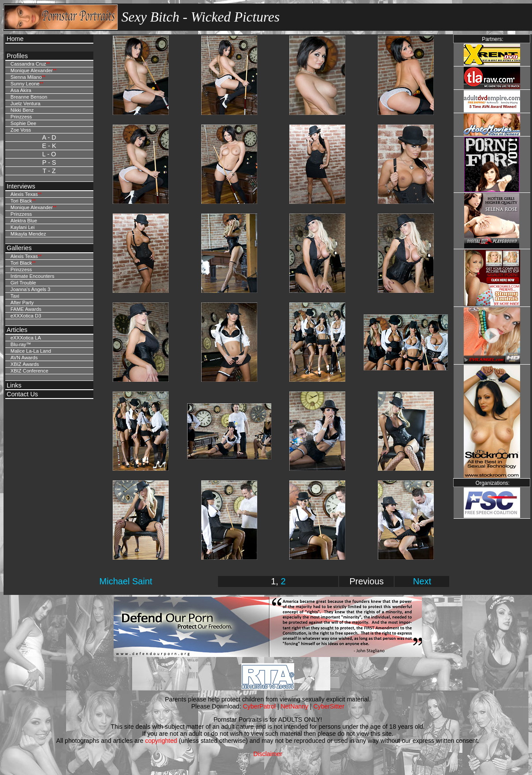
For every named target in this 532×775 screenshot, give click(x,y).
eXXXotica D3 (26, 316)
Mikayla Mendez (28, 234)
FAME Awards (26, 309)
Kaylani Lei (23, 227)
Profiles (17, 56)
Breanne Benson (29, 97)
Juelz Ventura (26, 103)
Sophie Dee (23, 123)
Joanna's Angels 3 (30, 289)
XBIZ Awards (25, 364)
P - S (49, 162)
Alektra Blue (24, 221)
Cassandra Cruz (28, 64)
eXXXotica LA (26, 338)
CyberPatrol (259, 706)
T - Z (49, 171)
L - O (49, 154)
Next (422, 581)
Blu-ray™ (21, 344)
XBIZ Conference (30, 371)
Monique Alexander (32, 70)
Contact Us (22, 394)
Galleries (19, 248)
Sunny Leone (25, 84)
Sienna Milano (26, 77)
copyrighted (161, 741)
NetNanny (294, 706)
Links (14, 385)
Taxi (15, 296)
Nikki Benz (22, 110)
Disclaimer (268, 754)
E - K (49, 146)
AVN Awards (24, 358)
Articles (17, 330)
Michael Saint (126, 581)
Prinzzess (21, 117)
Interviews (21, 186)
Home (15, 39)
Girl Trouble (23, 283)
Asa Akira (21, 90)
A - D (49, 137)
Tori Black (21, 201)
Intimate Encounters (33, 276)
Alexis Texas (24, 194)
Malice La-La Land (31, 351)
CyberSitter (329, 706)
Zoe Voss (21, 130)
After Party (22, 303)
